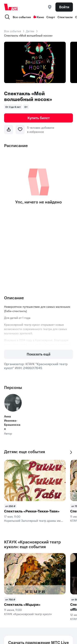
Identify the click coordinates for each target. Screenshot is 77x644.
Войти (64, 7)
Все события (22, 17)
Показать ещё (39, 354)
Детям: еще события (25, 452)
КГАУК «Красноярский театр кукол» (28, 614)
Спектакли (65, 17)
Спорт (51, 17)
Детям (30, 31)
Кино (39, 17)
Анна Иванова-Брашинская (12, 422)
